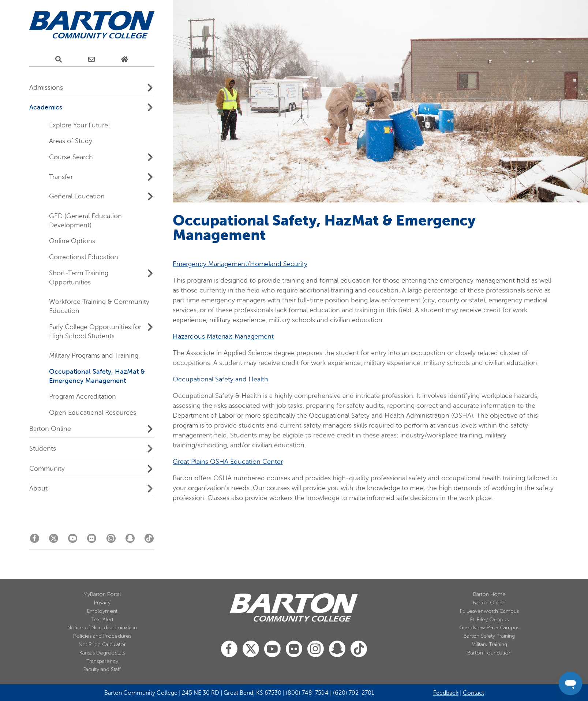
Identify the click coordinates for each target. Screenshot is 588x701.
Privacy (102, 603)
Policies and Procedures (102, 636)
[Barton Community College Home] (92, 25)
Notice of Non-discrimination (102, 628)
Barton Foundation (489, 653)
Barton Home (489, 594)
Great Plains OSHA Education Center (228, 462)
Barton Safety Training (489, 636)
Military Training (489, 644)
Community (47, 469)
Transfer (61, 177)
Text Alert (102, 620)
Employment (102, 611)
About (38, 488)
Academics (46, 107)
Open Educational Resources (93, 413)
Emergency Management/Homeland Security (240, 264)
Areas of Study (71, 141)
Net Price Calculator (102, 644)
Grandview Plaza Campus (489, 628)
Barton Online (50, 429)
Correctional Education (84, 257)
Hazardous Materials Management (223, 336)
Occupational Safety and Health (220, 379)
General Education (77, 196)
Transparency (102, 661)
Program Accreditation (83, 396)
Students (43, 448)
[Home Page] (124, 60)
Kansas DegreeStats (102, 653)
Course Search (71, 157)
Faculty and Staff (102, 669)
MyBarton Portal (102, 594)
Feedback (446, 693)
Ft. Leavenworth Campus (489, 611)
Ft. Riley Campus (489, 620)
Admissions (46, 87)
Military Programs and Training (94, 355)
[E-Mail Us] (91, 60)
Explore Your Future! (80, 125)
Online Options (72, 241)
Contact (473, 693)
